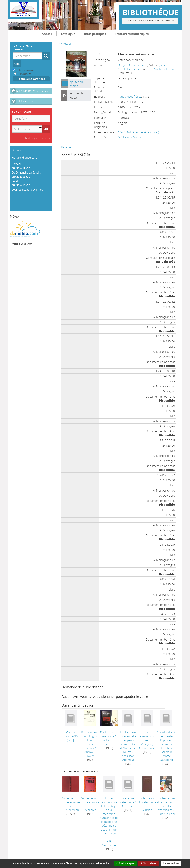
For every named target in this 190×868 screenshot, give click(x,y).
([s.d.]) (71, 736)
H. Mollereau (71, 810)
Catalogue (68, 34)
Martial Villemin (164, 69)
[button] (65, 84)
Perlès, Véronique (109, 843)
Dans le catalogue (27, 70)
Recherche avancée (31, 79)
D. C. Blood (128, 806)
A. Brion (147, 810)
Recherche (42, 52)
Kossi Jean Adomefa (128, 758)
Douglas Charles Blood (133, 65)
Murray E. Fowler (90, 754)
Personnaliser (171, 863)
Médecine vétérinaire (131, 137)
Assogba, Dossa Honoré (147, 746)
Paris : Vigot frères (130, 97)
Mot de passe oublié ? (38, 138)
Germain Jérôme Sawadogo (166, 756)
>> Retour (65, 43)
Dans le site (26, 74)
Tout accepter (125, 863)
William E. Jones (109, 742)
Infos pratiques (95, 34)
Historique (26, 101)
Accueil (47, 34)
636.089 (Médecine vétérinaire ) (138, 132)
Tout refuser (149, 863)
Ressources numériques (132, 34)
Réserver (67, 147)
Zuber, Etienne (166, 814)
